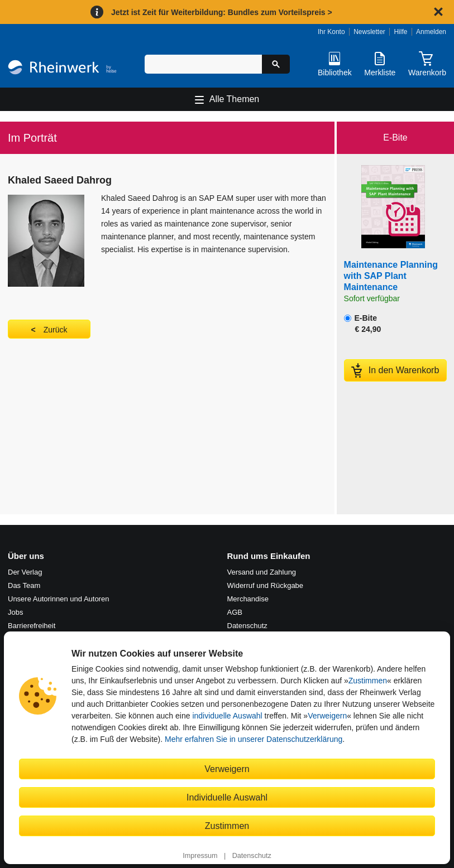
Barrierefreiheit (32, 626)
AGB (235, 612)
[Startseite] (62, 69)
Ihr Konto (331, 32)
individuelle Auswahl (227, 716)
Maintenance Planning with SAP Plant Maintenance (391, 276)
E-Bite (363, 324)
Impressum (200, 856)
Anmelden (431, 32)
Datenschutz (252, 856)
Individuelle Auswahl (227, 797)
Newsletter (369, 32)
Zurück (56, 330)
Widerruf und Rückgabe (266, 585)
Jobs (15, 612)
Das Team (24, 585)
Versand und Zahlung (262, 572)
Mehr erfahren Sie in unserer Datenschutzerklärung (254, 739)
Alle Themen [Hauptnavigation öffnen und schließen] (235, 99)
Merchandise (248, 599)
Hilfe (400, 32)
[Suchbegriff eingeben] (203, 64)
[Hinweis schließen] (438, 12)
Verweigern (327, 716)
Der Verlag (25, 572)
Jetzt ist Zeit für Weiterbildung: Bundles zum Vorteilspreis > (222, 12)
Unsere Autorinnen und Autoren (58, 599)
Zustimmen (368, 681)
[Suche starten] (276, 64)
